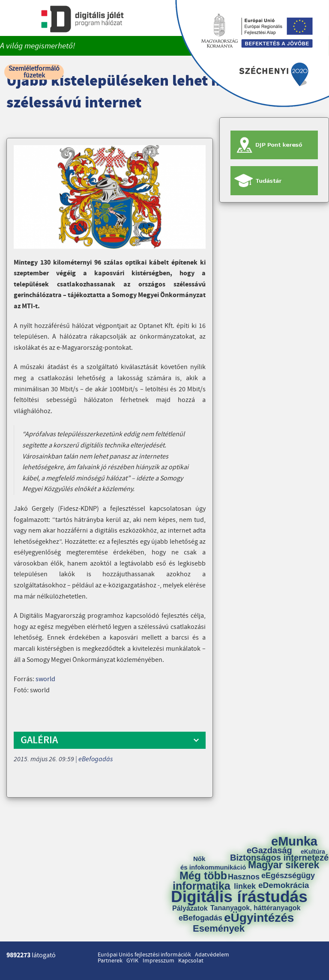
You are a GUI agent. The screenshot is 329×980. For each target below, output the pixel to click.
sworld (45, 679)
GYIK (132, 961)
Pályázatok (190, 909)
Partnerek (110, 961)
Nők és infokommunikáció (213, 863)
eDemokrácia (284, 885)
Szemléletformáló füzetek (34, 72)
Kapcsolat (191, 961)
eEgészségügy (288, 876)
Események (219, 929)
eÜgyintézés (259, 918)
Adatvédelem (212, 955)
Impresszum (159, 961)
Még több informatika (202, 881)
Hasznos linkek (247, 882)
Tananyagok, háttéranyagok (255, 908)
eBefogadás (96, 759)
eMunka (294, 841)
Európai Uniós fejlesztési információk (144, 955)
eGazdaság (269, 850)
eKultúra (313, 852)
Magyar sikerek (284, 865)
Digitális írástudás (239, 897)
